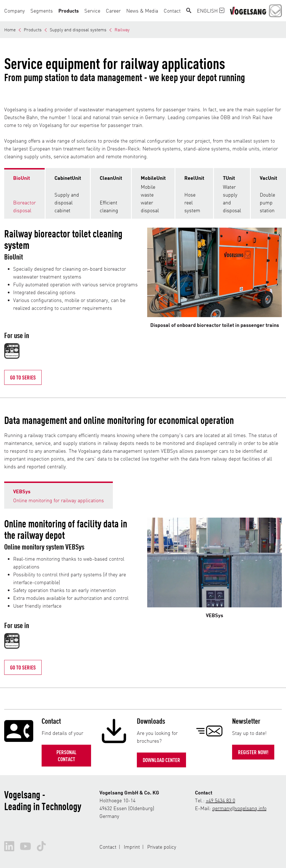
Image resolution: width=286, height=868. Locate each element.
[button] (16, 11)
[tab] (24, 193)
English (211, 10)
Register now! (253, 752)
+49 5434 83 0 (221, 800)
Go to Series (23, 377)
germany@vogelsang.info (239, 808)
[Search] (189, 11)
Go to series (23, 667)
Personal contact (66, 755)
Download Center (161, 760)
